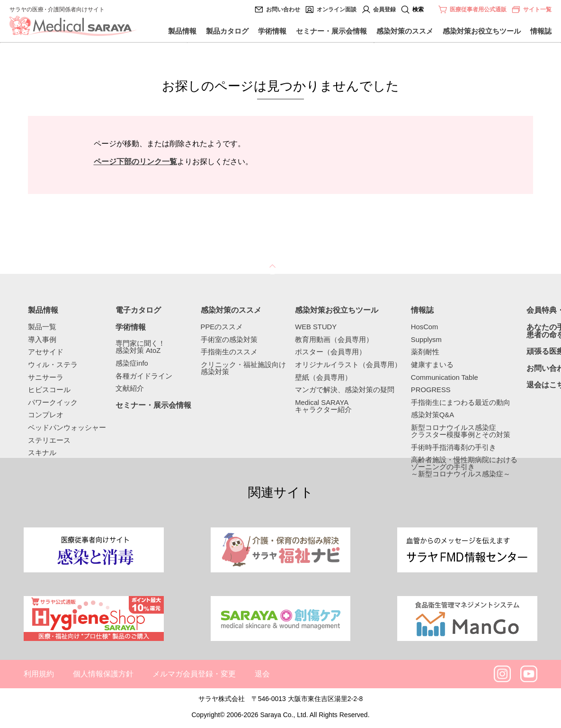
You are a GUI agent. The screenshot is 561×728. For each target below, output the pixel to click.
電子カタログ (138, 310)
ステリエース (49, 441)
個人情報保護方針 (103, 674)
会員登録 (384, 9)
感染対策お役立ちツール (482, 31)
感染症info (132, 364)
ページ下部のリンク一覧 (135, 162)
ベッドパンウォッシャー (67, 428)
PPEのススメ (222, 327)
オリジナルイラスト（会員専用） (348, 365)
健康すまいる (432, 365)
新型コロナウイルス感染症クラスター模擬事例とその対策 (461, 431)
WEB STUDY (316, 327)
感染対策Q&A (432, 415)
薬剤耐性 (425, 352)
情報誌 (541, 31)
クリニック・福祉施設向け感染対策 (243, 368)
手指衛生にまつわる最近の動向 (461, 403)
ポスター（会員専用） (330, 352)
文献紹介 (130, 389)
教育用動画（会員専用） (334, 340)
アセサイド (46, 352)
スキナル (42, 453)
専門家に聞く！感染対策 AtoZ (140, 347)
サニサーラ (46, 378)
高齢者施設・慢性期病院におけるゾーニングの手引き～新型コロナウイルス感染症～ (464, 467)
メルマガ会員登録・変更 (194, 674)
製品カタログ (227, 31)
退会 (262, 674)
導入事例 (42, 340)
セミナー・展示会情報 (331, 31)
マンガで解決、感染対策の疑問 (345, 390)
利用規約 (39, 674)
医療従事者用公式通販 (478, 9)
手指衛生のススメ (229, 352)
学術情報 (272, 31)
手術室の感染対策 (229, 340)
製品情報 (182, 31)
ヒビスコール (49, 390)
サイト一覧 (531, 9)
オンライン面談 (337, 9)
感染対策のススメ (405, 31)
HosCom (425, 327)
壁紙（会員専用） (323, 378)
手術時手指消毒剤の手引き (454, 448)
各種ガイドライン (144, 376)
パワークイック (53, 403)
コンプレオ (46, 415)
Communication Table (445, 378)
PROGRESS (431, 390)
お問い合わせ (283, 9)
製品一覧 (42, 327)
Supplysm (426, 340)
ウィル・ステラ (53, 365)
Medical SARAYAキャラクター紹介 (323, 406)
